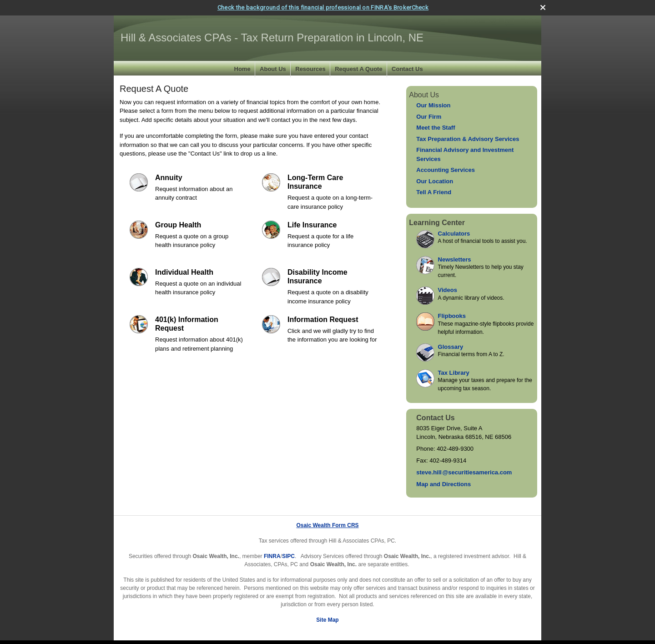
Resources (310, 69)
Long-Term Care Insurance (315, 181)
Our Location (435, 181)
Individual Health (184, 272)
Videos (448, 290)
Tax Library (454, 372)
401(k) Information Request (187, 323)
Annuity (169, 177)
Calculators (454, 233)
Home (242, 69)
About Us (273, 69)
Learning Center (437, 222)
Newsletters (455, 259)
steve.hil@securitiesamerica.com (464, 472)
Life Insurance (312, 224)
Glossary (451, 346)
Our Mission (433, 105)
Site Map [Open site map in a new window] (327, 620)
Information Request (323, 319)
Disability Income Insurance (317, 276)
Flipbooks (452, 316)
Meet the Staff (436, 128)
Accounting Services (446, 170)
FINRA (272, 556)
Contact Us (407, 69)
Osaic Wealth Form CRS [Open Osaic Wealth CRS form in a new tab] (327, 525)
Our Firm (429, 116)
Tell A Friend (434, 192)
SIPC (288, 556)
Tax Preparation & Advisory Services (468, 138)
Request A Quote (359, 69)
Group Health (178, 224)
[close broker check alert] (543, 7)
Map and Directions (443, 484)
